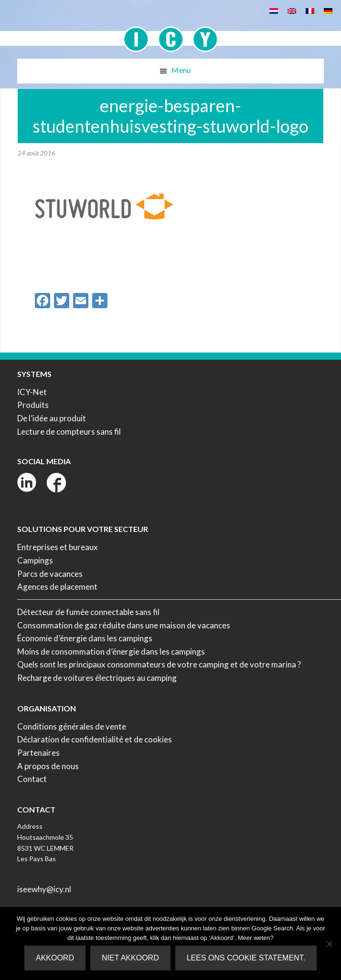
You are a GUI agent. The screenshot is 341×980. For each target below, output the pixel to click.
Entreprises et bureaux (58, 547)
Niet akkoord (130, 958)
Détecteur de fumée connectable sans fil (88, 612)
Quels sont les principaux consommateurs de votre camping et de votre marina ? (159, 664)
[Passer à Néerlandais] (274, 10)
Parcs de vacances (50, 574)
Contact (32, 779)
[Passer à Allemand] (328, 10)
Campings (35, 560)
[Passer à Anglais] (292, 10)
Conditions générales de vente (72, 726)
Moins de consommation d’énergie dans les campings (111, 652)
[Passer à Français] (310, 10)
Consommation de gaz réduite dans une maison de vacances (124, 625)
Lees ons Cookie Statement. (246, 958)
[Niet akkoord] (329, 944)
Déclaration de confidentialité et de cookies (95, 739)
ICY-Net (32, 392)
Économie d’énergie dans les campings (85, 638)
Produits (33, 405)
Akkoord (55, 958)
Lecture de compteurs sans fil (69, 432)
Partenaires (38, 753)
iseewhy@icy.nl (44, 889)
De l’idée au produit (52, 418)
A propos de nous (48, 766)
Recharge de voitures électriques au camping (97, 678)
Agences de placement (57, 587)
